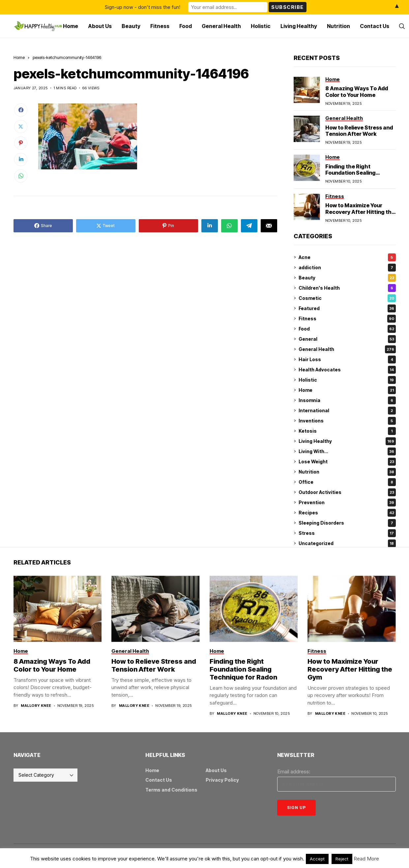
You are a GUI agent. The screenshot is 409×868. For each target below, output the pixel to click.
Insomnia (347, 400)
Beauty (347, 278)
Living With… (347, 451)
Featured (347, 308)
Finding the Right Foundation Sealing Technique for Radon (353, 173)
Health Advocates (347, 370)
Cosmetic (347, 298)
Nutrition (347, 472)
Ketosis (347, 431)
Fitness (347, 319)
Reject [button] (342, 859)
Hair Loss (347, 360)
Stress (347, 533)
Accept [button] (317, 859)
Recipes (347, 513)
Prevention (347, 503)
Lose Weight (347, 462)
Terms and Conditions (171, 790)
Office (347, 482)
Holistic (347, 380)
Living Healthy (347, 441)
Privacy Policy (222, 780)
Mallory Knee (36, 706)
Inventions (347, 421)
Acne (347, 257)
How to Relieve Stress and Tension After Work (359, 131)
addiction (347, 268)
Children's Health (347, 288)
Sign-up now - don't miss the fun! (143, 7)
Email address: (294, 772)
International (347, 411)
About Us (216, 770)
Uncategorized (347, 543)
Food (347, 329)
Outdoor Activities (347, 492)
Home (19, 57)
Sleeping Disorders (347, 523)
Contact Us (159, 780)
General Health (347, 349)
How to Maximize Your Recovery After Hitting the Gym (360, 212)
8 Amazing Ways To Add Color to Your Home (357, 91)
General (347, 339)
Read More (366, 859)
